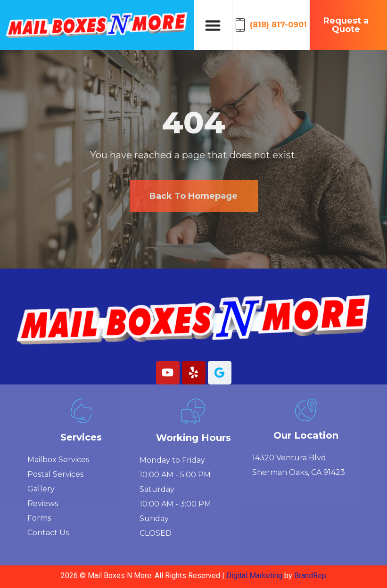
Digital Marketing (255, 576)
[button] (213, 25)
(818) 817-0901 (278, 25)
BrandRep (310, 576)
